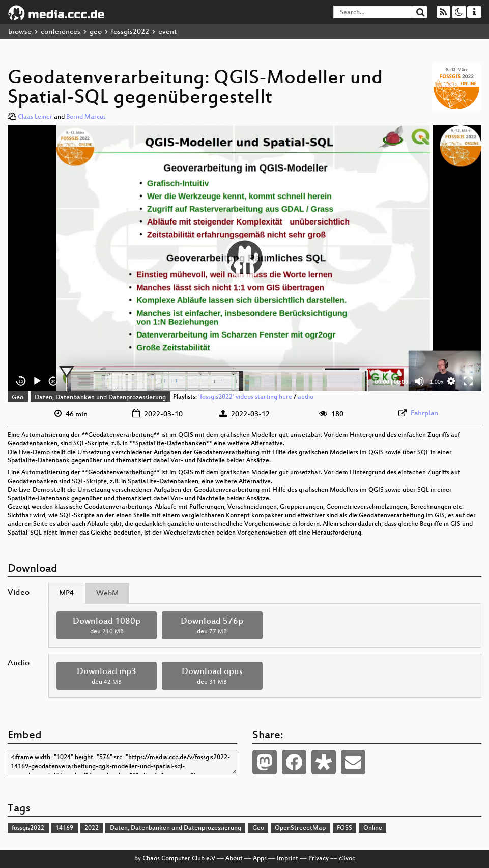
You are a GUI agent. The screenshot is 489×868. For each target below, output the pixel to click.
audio (306, 398)
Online (373, 828)
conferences (61, 32)
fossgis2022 (130, 32)
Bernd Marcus (86, 117)
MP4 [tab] (66, 593)
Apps (260, 859)
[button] (245, 258)
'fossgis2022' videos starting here (245, 398)
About (234, 859)
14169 (64, 828)
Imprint (287, 859)
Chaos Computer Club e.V (179, 859)
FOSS (344, 828)
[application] (244, 259)
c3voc (347, 859)
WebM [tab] (107, 593)
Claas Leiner (35, 117)
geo (96, 32)
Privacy (319, 859)
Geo (18, 398)
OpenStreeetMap (300, 828)
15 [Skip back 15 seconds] (21, 382)
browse (20, 32)
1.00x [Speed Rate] (437, 382)
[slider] (217, 381)
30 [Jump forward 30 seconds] (54, 382)
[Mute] (419, 381)
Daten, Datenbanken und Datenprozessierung (100, 398)
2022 (92, 828)
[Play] (37, 381)
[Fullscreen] (468, 381)
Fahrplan (424, 414)
